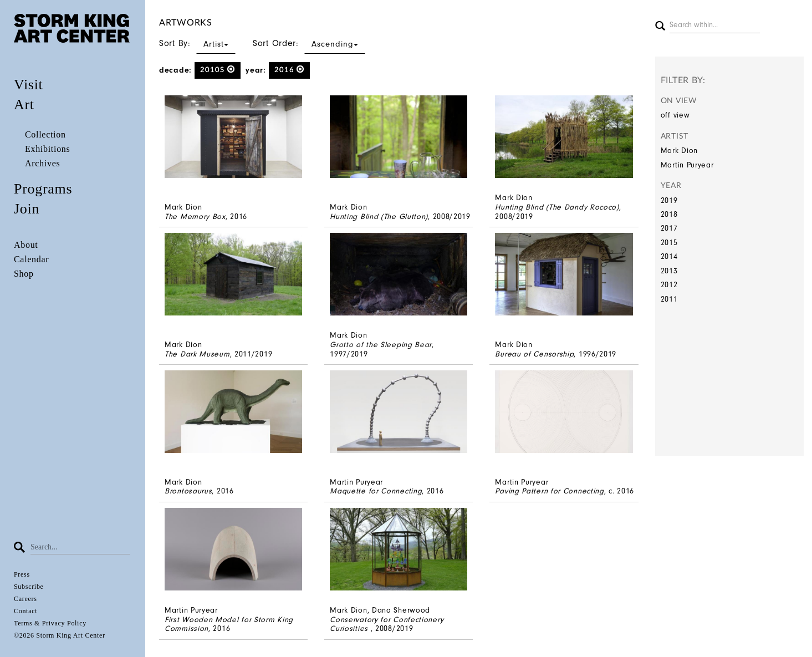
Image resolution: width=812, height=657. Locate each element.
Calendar (31, 259)
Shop (24, 274)
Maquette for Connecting (376, 491)
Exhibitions (47, 149)
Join (27, 209)
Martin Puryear (687, 165)
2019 (669, 200)
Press (22, 574)
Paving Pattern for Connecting (549, 491)
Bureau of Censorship (534, 354)
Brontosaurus (188, 491)
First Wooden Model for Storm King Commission (229, 624)
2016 (290, 70)
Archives (42, 163)
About (26, 245)
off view (675, 115)
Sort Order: (309, 43)
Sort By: (197, 43)
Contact (25, 611)
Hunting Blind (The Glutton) (379, 217)
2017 (669, 228)
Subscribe (29, 587)
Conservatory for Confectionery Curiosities (387, 624)
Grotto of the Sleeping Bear (381, 345)
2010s (218, 70)
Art (24, 105)
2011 (669, 299)
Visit (29, 85)
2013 (669, 271)
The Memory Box (195, 217)
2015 (669, 243)
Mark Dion (679, 151)
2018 (669, 214)
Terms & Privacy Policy (50, 623)
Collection (45, 134)
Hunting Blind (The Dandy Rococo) (557, 207)
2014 (669, 256)
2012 (669, 285)
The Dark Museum (197, 354)
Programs (43, 189)
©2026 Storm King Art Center (60, 635)
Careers (25, 599)
